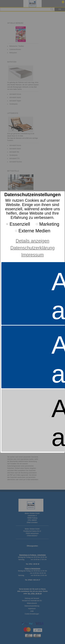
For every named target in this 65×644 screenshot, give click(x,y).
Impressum (32, 255)
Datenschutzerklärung (33, 248)
